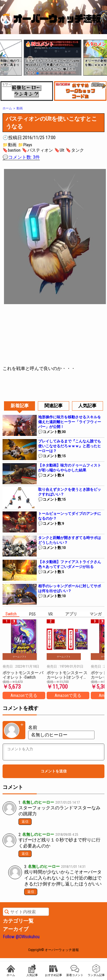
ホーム (11, 970)
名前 (33, 727)
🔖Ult (59, 150)
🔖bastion (12, 150)
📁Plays (25, 145)
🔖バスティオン (37, 150)
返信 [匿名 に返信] (25, 854)
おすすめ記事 (53, 970)
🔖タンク (75, 150)
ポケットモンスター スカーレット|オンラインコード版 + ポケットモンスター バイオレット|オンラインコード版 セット (67, 675)
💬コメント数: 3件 (21, 157)
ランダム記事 (96, 970)
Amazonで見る (24, 695)
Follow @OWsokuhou (21, 937)
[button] (4, 55)
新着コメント (75, 970)
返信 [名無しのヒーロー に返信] (25, 822)
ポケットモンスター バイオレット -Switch (23, 675)
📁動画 (10, 145)
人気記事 (32, 970)
